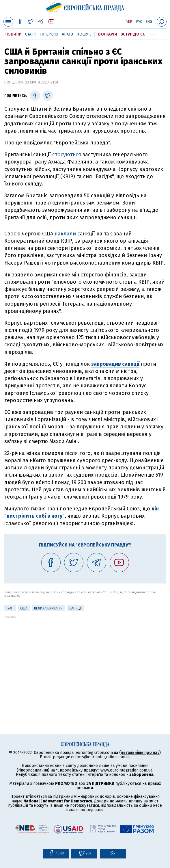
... (152, 33)
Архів (67, 34)
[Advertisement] (85, 659)
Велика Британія (48, 608)
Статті (31, 34)
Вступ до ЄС (133, 34)
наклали (65, 234)
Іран (10, 608)
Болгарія (108, 34)
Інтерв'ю (49, 34)
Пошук (84, 34)
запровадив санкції (115, 364)
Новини (13, 34)
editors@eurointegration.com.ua (101, 757)
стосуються (67, 155)
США (24, 608)
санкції (76, 608)
